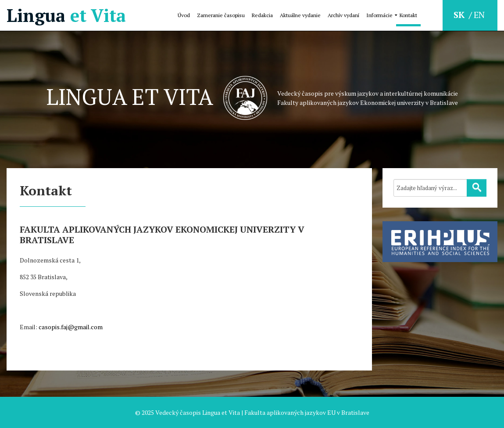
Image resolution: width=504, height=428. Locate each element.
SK (460, 15)
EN (479, 15)
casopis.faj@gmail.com (71, 327)
